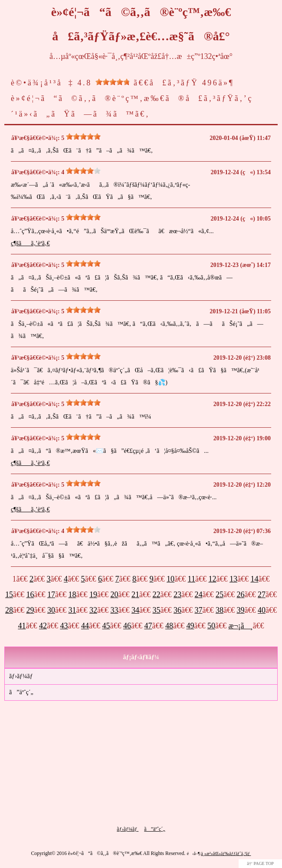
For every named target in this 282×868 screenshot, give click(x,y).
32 (93, 610)
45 (106, 626)
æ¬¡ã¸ (240, 626)
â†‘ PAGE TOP (260, 863)
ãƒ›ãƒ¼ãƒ (22, 676)
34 (135, 610)
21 (135, 595)
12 (212, 579)
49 (190, 626)
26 (241, 595)
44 (85, 626)
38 (220, 610)
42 (43, 626)
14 (254, 579)
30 (51, 610)
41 (22, 626)
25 (220, 595)
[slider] (113, 82)
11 (192, 579)
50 (211, 626)
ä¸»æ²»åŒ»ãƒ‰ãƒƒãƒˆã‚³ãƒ (226, 853)
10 (171, 579)
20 (115, 595)
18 (72, 595)
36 (177, 610)
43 (64, 626)
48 (169, 626)
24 (199, 595)
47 (148, 626)
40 (262, 610)
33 (115, 610)
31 (72, 610)
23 (177, 595)
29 (30, 610)
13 (233, 579)
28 (9, 610)
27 (262, 595)
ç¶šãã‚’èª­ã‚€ (30, 243)
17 (51, 595)
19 (93, 595)
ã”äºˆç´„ (21, 692)
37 (199, 610)
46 (127, 626)
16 (30, 595)
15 (9, 595)
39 (241, 610)
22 (157, 595)
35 (157, 610)
